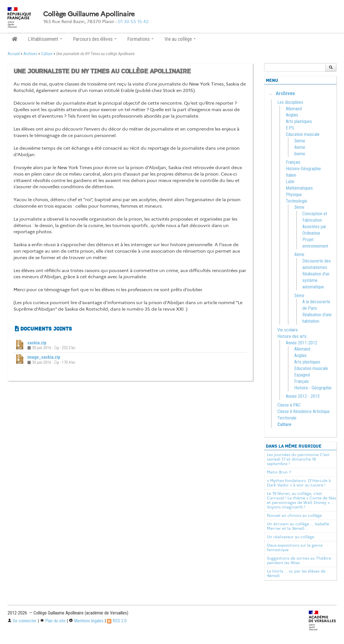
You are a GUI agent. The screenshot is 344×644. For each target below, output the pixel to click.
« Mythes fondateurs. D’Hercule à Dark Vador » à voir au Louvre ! (299, 483)
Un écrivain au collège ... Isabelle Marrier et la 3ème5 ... (298, 526)
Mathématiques (299, 188)
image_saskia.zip (44, 357)
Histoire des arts (292, 336)
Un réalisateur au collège (291, 537)
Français (293, 162)
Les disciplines (290, 102)
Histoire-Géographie (303, 169)
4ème (299, 254)
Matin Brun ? (279, 472)
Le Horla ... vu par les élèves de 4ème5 (296, 573)
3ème (299, 207)
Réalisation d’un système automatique (316, 280)
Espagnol (302, 375)
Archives (30, 54)
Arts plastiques (299, 121)
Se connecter (22, 621)
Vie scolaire (288, 330)
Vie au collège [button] (180, 39)
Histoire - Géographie (313, 388)
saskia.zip (37, 343)
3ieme (300, 141)
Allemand (294, 109)
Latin (290, 182)
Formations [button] (140, 39)
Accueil (14, 54)
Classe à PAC (289, 405)
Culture (47, 54)
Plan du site (53, 621)
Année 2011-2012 (302, 343)
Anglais (292, 115)
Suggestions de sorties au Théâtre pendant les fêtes (299, 560)
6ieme (300, 154)
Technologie (296, 201)
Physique (294, 195)
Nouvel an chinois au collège (294, 515)
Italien (291, 175)
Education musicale (303, 134)
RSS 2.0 (117, 621)
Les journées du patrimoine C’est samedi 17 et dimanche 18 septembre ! (298, 459)
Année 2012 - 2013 (303, 396)
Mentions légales (86, 621)
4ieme (300, 147)
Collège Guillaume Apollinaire (89, 14)
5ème (299, 296)
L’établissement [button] (45, 39)
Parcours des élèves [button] (95, 39)
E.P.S (290, 128)
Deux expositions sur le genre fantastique (295, 547)
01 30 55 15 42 (133, 22)
